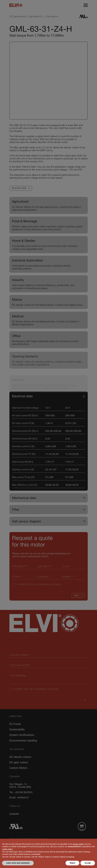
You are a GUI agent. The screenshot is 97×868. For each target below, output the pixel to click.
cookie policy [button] (7, 849)
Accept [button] (88, 863)
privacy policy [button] (78, 844)
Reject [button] (72, 863)
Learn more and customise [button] (18, 863)
